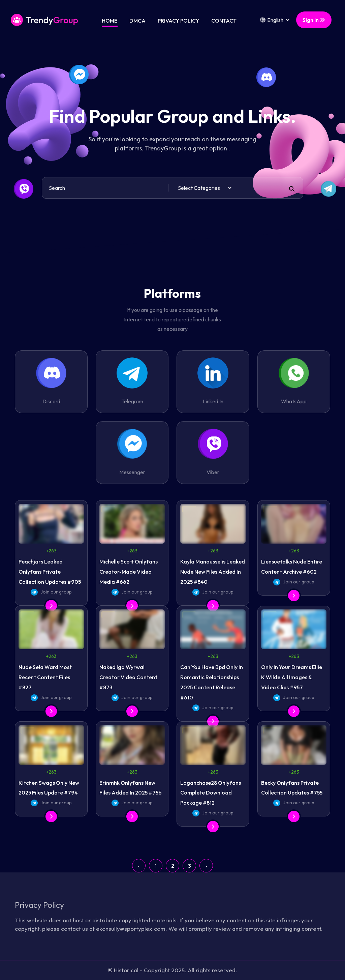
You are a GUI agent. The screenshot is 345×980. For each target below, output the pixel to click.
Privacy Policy (178, 21)
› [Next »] (206, 866)
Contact (224, 21)
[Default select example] (205, 188)
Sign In (314, 20)
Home (109, 21)
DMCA (137, 21)
